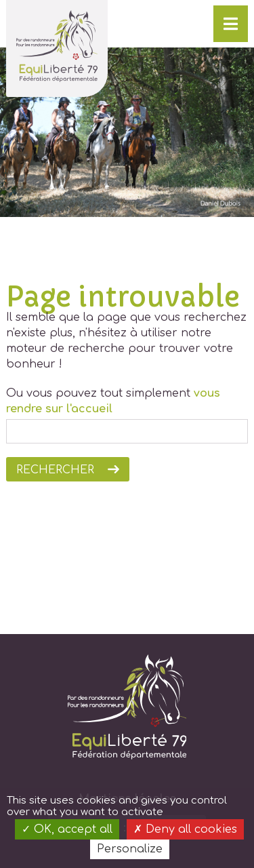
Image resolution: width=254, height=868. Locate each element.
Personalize (130, 849)
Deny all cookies (185, 829)
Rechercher (55, 470)
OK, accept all (67, 829)
